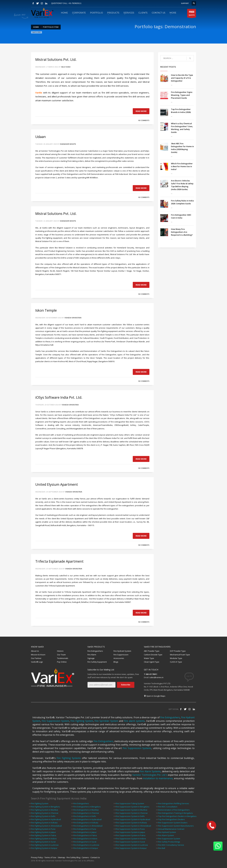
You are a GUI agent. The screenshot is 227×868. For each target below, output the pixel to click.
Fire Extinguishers (95, 651)
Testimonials (63, 658)
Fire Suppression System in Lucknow (132, 845)
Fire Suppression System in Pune (130, 829)
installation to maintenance (158, 778)
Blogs (116, 662)
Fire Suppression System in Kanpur (131, 848)
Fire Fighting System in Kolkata (44, 823)
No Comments (144, 120)
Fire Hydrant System (122, 651)
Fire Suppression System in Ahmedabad (133, 826)
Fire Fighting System (82, 721)
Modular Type (176, 658)
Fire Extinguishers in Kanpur (86, 848)
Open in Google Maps (155, 696)
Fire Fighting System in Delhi (43, 816)
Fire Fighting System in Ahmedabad (46, 826)
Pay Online (62, 662)
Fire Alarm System (166, 835)
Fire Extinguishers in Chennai (86, 813)
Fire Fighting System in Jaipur (44, 832)
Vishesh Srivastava (73, 318)
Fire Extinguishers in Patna (85, 835)
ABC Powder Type (152, 651)
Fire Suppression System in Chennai (132, 813)
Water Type (149, 658)
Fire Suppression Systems (137, 748)
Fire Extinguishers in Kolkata (86, 823)
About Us (35, 651)
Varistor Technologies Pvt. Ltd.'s (150, 775)
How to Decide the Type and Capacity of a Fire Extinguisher (182, 78)
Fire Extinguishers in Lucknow (86, 845)
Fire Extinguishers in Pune (85, 829)
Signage (91, 658)
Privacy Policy (37, 857)
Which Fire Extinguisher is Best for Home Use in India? (182, 166)
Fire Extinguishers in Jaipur (85, 832)
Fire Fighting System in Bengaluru (46, 807)
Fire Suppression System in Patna (131, 835)
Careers (85, 857)
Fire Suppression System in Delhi (130, 816)
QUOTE (192, 14)
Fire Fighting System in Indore (44, 839)
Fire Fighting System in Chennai (45, 813)
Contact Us (95, 857)
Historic (60, 651)
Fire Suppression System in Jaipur (131, 832)
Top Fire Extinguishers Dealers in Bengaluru (177, 816)
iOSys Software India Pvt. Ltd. (59, 397)
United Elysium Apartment (57, 484)
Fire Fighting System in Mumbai (45, 810)
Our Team (61, 655)
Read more (141, 111)
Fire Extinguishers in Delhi (85, 816)
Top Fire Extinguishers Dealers (172, 819)
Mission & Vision (38, 655)
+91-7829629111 (75, 3)
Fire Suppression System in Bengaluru (133, 807)
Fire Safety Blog (73, 857)
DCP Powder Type (178, 651)
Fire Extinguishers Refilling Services (174, 803)
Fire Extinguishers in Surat (85, 842)
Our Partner (36, 658)
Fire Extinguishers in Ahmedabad (88, 826)
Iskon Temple (46, 310)
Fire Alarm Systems (150, 771)
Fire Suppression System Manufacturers (176, 826)
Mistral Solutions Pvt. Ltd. (56, 59)
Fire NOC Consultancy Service (171, 845)
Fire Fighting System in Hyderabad (46, 819)
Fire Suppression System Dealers (173, 823)
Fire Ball (162, 848)
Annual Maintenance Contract (171, 829)
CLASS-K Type (176, 662)
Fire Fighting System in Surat (43, 842)
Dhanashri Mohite (68, 144)
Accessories (119, 658)
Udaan (41, 137)
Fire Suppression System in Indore (131, 839)
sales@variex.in (156, 677)
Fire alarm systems (134, 721)
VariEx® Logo (37, 662)
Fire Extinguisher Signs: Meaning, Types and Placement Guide (182, 95)
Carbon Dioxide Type (153, 655)
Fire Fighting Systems (69, 758)
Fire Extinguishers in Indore (85, 839)
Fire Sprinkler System (106, 721)
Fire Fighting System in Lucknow (45, 845)
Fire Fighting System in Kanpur (44, 848)
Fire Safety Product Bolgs (169, 842)
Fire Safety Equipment (97, 662)
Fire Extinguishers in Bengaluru (87, 807)
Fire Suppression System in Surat (130, 842)
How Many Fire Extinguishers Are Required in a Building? (182, 232)
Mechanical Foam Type (180, 655)
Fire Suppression (121, 655)
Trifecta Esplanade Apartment (59, 561)
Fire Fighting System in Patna (44, 835)
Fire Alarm (92, 655)
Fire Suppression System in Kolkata (131, 823)
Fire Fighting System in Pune (43, 829)
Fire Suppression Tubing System (130, 803)
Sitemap (61, 857)
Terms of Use (50, 857)
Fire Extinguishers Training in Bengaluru (176, 813)
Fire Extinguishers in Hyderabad (88, 819)
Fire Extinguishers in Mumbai (86, 810)
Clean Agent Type (152, 662)
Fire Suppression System (55, 721)
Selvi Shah (66, 67)
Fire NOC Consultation (168, 807)
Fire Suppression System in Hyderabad (133, 819)
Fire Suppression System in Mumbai (132, 810)
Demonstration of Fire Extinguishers (174, 810)
